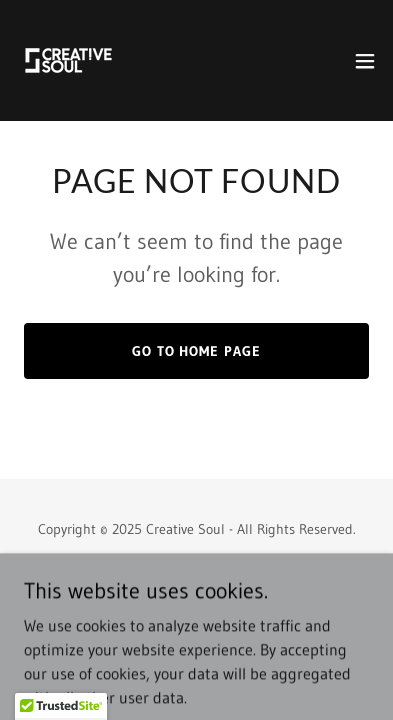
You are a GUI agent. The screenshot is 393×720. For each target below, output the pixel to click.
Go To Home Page (197, 351)
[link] (68, 60)
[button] (365, 61)
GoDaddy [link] (234, 574)
